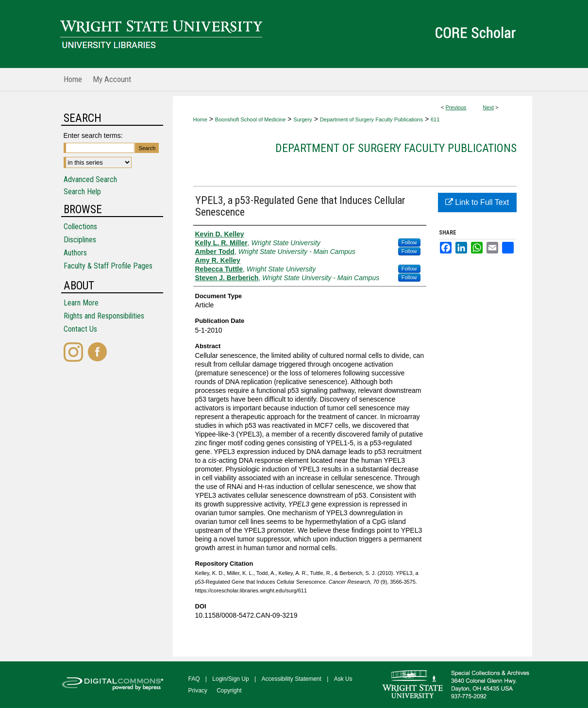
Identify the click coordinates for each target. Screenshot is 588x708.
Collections (80, 227)
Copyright (229, 691)
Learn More (81, 303)
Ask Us (343, 679)
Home (200, 119)
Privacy (198, 691)
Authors (75, 253)
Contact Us (80, 329)
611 (435, 119)
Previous (456, 107)
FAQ (194, 679)
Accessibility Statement (292, 679)
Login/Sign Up (230, 679)
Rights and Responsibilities (104, 316)
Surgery (303, 119)
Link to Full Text (477, 202)
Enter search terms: (93, 135)
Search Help (82, 192)
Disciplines (80, 240)
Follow (409, 242)
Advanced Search (90, 179)
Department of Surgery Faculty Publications (371, 119)
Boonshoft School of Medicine (251, 119)
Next (488, 107)
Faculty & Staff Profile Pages (108, 266)
